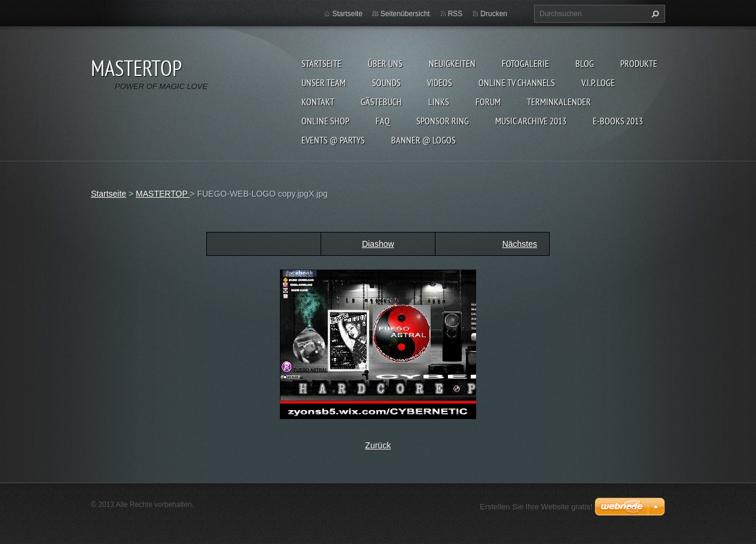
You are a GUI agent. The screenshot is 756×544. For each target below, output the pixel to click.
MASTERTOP (163, 194)
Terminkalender (559, 102)
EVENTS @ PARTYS (333, 140)
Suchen (654, 14)
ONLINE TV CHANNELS (517, 82)
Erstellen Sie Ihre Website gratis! (536, 507)
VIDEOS (440, 82)
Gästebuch (381, 102)
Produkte (639, 63)
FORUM (488, 102)
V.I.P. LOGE (598, 82)
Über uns (385, 63)
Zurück (378, 445)
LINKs (439, 102)
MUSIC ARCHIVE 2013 (531, 121)
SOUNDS (386, 82)
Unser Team (324, 82)
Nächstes (520, 244)
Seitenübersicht (405, 14)
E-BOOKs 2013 (618, 121)
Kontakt (318, 102)
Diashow (378, 244)
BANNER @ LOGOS (423, 140)
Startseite (321, 63)
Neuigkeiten (452, 63)
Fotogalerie (525, 63)
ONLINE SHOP (325, 121)
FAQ (383, 121)
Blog (585, 63)
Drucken (494, 14)
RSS (455, 14)
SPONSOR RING (443, 121)
